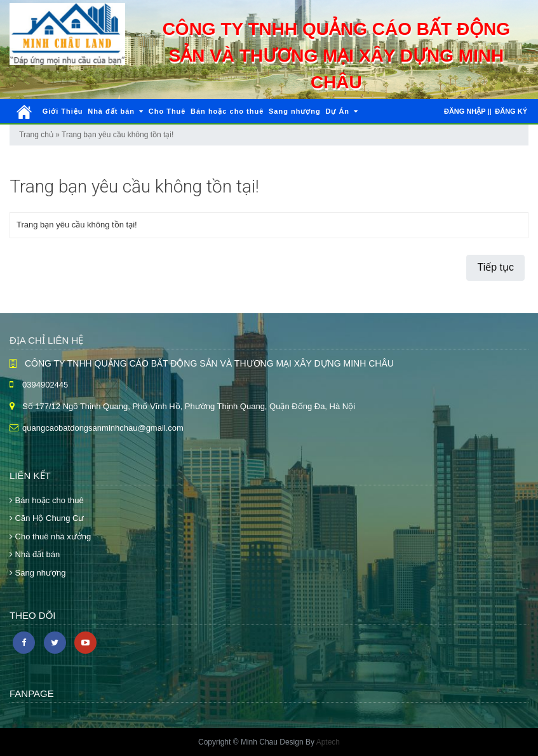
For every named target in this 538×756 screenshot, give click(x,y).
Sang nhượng (295, 111)
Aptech (328, 742)
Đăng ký (511, 111)
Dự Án (342, 111)
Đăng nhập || (468, 111)
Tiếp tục (495, 267)
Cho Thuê (167, 111)
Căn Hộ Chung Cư (47, 518)
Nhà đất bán (116, 111)
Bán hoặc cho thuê (227, 111)
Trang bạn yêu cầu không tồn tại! (118, 135)
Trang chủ (36, 135)
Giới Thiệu (63, 111)
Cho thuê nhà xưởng (50, 537)
